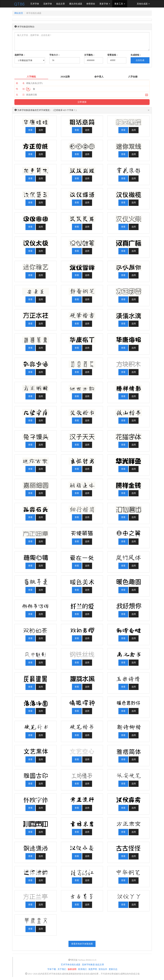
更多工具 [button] (120, 4)
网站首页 (19, 13)
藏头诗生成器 (76, 4)
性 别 (20, 89)
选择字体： (20, 55)
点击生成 (140, 60)
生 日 (20, 95)
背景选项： (113, 55)
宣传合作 (103, 969)
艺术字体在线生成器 (71, 965)
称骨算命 (91, 4)
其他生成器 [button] (143, 4)
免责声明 (93, 969)
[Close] (149, 110)
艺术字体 (36, 4)
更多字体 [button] (105, 4)
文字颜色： (90, 55)
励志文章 (61, 4)
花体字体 (48, 4)
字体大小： (55, 55)
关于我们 (62, 969)
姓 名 (20, 83)
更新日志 (113, 969)
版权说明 (72, 969)
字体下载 (52, 969)
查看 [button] (30, 130)
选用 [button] (41, 130)
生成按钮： (136, 55)
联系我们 (82, 969)
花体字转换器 (88, 965)
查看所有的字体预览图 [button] (82, 944)
